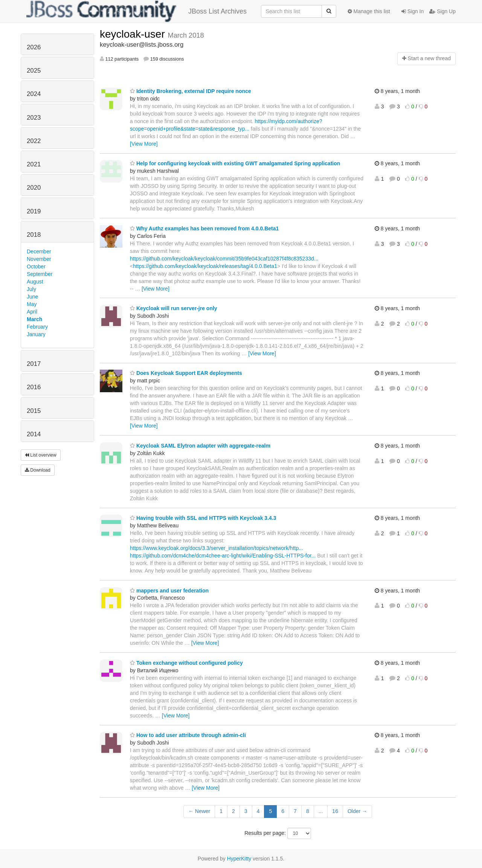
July (31, 289)
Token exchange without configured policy (186, 663)
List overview (41, 455)
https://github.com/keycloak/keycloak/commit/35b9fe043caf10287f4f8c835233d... (224, 259)
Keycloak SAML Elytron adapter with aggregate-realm (200, 446)
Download (38, 470)
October (36, 266)
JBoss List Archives (137, 11)
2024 (34, 94)
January (36, 334)
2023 (34, 118)
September (40, 274)
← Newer (199, 811)
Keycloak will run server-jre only (174, 308)
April (32, 312)
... (321, 811)
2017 (34, 364)
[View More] (144, 144)
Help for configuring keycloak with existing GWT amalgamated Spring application (235, 163)
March (34, 319)
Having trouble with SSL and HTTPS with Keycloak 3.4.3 (203, 518)
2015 (34, 411)
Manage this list (369, 11)
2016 (34, 387)
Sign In (413, 11)
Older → (357, 811)
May (32, 304)
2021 (34, 164)
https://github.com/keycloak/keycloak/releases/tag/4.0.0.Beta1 (205, 266)
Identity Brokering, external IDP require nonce (191, 91)
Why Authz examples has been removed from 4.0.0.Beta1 (204, 228)
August (35, 282)
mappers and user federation (169, 591)
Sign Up (442, 11)
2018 (34, 235)
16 (335, 811)
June (32, 297)
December (39, 251)
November (39, 259)
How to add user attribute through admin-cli (188, 735)
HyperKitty (239, 859)
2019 (34, 211)
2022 (34, 141)
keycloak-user (134, 34)
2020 (34, 188)
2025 (34, 71)
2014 (34, 434)
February (37, 327)
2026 (34, 47)
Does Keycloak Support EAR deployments (186, 373)
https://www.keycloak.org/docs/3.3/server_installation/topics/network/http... (217, 548)
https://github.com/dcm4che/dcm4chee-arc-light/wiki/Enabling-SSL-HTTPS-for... (223, 556)
